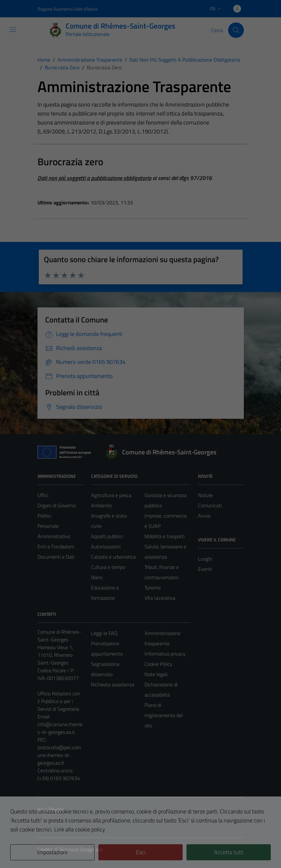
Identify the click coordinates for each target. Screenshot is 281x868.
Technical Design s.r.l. (81, 849)
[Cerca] (236, 30)
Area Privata (51, 809)
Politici (44, 516)
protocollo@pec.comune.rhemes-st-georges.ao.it (59, 755)
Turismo (153, 588)
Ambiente (101, 505)
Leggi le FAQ (104, 633)
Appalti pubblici (107, 536)
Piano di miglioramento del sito (164, 715)
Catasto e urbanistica (113, 557)
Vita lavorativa (160, 598)
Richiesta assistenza (113, 684)
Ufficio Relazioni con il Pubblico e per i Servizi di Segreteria (59, 701)
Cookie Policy (158, 664)
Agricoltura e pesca (111, 495)
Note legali (156, 674)
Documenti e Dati (56, 557)
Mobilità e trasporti (165, 536)
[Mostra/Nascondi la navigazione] (13, 30)
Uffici (43, 495)
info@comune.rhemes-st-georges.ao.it (60, 728)
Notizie (205, 495)
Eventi (205, 569)
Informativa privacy (165, 654)
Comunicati (210, 505)
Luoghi (205, 559)
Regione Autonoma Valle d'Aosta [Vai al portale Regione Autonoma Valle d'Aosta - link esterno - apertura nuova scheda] (67, 9)
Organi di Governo (57, 505)
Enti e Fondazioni (56, 546)
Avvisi (204, 516)
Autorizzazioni (106, 546)
